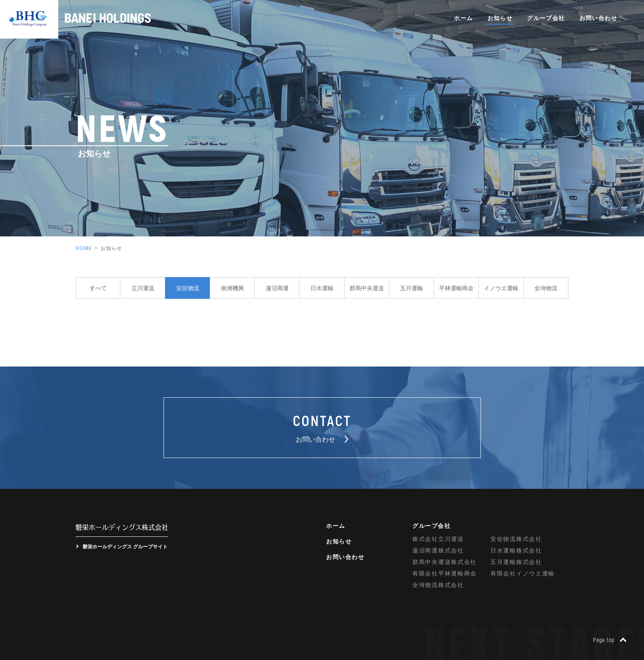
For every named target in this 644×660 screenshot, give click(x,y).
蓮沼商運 (277, 288)
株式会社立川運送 (438, 539)
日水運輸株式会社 (516, 550)
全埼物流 (546, 288)
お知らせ (500, 18)
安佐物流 (188, 288)
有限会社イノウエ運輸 (523, 573)
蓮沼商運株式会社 (438, 550)
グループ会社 (546, 18)
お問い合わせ (598, 18)
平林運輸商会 (456, 288)
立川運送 (143, 288)
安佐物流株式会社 (516, 539)
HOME (84, 248)
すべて (98, 288)
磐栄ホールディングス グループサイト (125, 547)
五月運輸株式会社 (516, 562)
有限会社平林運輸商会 (445, 573)
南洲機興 (232, 288)
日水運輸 (322, 288)
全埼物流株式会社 (438, 585)
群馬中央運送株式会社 (445, 562)
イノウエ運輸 (501, 288)
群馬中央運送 (367, 288)
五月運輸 (412, 288)
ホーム (463, 18)
